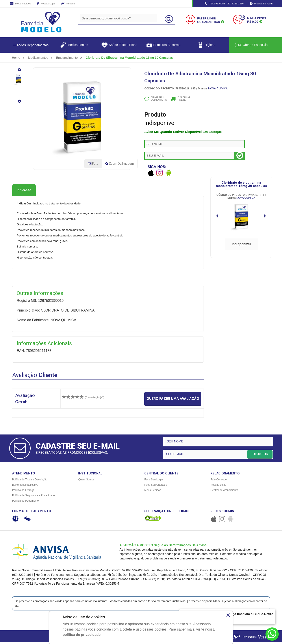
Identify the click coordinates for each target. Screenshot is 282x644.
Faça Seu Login (154, 481)
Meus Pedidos (20, 4)
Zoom (120, 165)
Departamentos (31, 45)
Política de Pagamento (25, 502)
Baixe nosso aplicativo (25, 487)
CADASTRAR (260, 456)
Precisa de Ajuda (261, 4)
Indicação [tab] (24, 192)
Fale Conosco (219, 481)
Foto (93, 165)
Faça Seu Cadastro (156, 487)
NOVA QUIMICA (218, 88)
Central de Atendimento (224, 492)
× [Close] (228, 615)
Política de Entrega (23, 492)
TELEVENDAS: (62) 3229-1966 (224, 4)
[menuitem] (16, 58)
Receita (68, 4)
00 (242, 17)
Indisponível (241, 246)
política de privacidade (82, 635)
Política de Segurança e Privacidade (33, 497)
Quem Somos (86, 481)
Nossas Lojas (46, 4)
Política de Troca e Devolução (30, 481)
